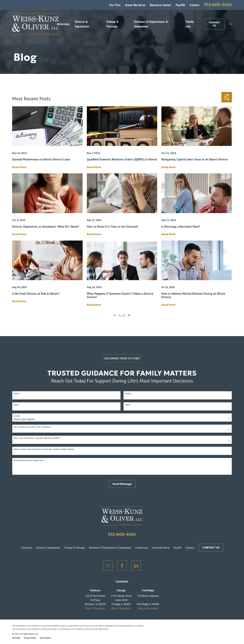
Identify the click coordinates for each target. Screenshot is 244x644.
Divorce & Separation (48, 548)
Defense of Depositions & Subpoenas (110, 548)
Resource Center (160, 5)
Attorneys (26, 548)
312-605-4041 (218, 5)
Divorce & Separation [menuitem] (82, 24)
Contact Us (214, 24)
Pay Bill (180, 5)
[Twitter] (108, 566)
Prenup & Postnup (75, 548)
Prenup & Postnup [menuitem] (113, 24)
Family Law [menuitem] (189, 24)
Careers (195, 5)
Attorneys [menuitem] (63, 24)
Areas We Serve (135, 5)
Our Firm (115, 5)
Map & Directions (95, 608)
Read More (19, 167)
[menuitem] (16, 638)
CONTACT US (211, 548)
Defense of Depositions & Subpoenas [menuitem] (151, 24)
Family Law (142, 548)
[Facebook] (122, 566)
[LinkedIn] (136, 566)
